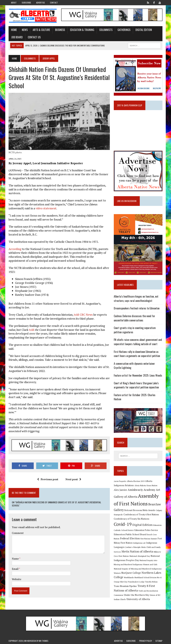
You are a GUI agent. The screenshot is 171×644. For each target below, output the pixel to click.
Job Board (17, 37)
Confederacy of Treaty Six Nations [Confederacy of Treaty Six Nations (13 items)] (132, 519)
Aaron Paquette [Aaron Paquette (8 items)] (120, 481)
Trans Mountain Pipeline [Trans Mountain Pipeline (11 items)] (125, 586)
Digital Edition (144, 30)
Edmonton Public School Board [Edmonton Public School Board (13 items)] (130, 534)
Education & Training (82, 30)
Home (14, 30)
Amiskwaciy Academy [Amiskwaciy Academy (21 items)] (141, 490)
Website (17, 579)
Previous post (48, 479)
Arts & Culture (41, 30)
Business (60, 30)
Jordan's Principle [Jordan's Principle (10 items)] (133, 547)
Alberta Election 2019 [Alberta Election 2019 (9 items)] (136, 481)
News (25, 30)
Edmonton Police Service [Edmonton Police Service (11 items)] (146, 530)
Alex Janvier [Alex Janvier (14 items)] (120, 490)
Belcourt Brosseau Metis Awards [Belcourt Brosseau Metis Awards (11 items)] (140, 510)
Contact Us (34, 37)
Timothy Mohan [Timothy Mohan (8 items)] (151, 582)
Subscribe (26, 3)
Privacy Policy (146, 641)
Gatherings (124, 30)
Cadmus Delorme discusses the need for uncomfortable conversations (134, 318)
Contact (54, 3)
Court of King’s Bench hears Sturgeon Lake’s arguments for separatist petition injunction (136, 385)
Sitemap (159, 641)
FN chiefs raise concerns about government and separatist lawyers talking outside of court (138, 342)
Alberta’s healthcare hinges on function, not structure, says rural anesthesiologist (136, 299)
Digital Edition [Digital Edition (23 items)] (142, 525)
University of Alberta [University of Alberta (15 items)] (138, 599)
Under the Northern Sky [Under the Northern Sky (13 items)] (136, 595)
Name (16, 559)
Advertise (41, 3)
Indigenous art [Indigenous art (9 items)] (139, 543)
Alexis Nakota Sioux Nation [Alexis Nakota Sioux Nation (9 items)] (146, 485)
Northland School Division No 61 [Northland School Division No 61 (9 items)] (148, 577)
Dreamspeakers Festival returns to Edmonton (137, 308)
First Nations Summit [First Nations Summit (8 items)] (149, 539)
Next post (73, 479)
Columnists (106, 30)
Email (15, 569)
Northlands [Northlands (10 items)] (129, 577)
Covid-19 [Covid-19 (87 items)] (123, 524)
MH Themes (44, 641)
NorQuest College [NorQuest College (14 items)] (131, 573)
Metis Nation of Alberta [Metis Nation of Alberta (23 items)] (137, 551)
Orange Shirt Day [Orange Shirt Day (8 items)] (121, 582)
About (14, 3)
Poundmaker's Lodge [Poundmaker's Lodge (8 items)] (136, 582)
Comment (18, 533)
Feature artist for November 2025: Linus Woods (138, 375)
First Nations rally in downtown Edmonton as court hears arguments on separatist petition (137, 354)
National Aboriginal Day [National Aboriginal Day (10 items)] (140, 556)
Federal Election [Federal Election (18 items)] (130, 538)
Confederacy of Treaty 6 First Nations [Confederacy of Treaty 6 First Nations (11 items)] (141, 515)
